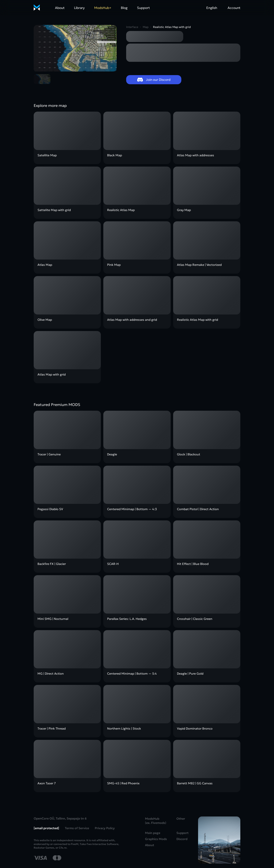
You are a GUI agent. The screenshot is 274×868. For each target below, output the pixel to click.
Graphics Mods (156, 839)
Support (143, 8)
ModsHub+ (103, 8)
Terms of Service (77, 828)
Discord (182, 839)
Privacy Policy (105, 828)
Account (234, 8)
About (60, 8)
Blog (124, 8)
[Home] (37, 8)
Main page (153, 833)
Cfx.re (63, 848)
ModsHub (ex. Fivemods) (156, 821)
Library (79, 8)
